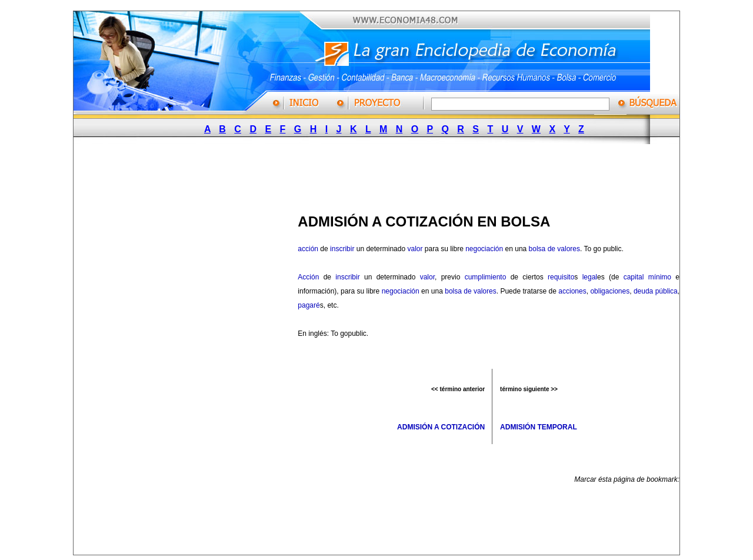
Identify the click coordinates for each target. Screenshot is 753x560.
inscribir (342, 249)
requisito (561, 277)
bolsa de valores (554, 249)
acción (308, 249)
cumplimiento (486, 277)
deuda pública (656, 291)
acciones (572, 291)
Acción (308, 277)
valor (415, 249)
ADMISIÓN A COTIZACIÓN (441, 427)
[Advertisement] (371, 175)
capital (634, 277)
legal (590, 277)
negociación (484, 249)
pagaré (309, 305)
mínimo (660, 277)
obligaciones (610, 291)
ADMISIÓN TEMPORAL (539, 427)
